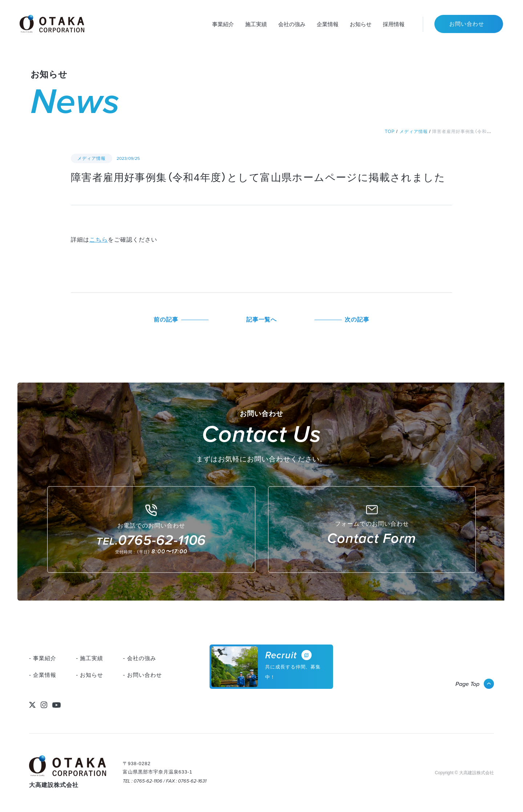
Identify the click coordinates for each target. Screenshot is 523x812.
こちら (99, 240)
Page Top (467, 684)
